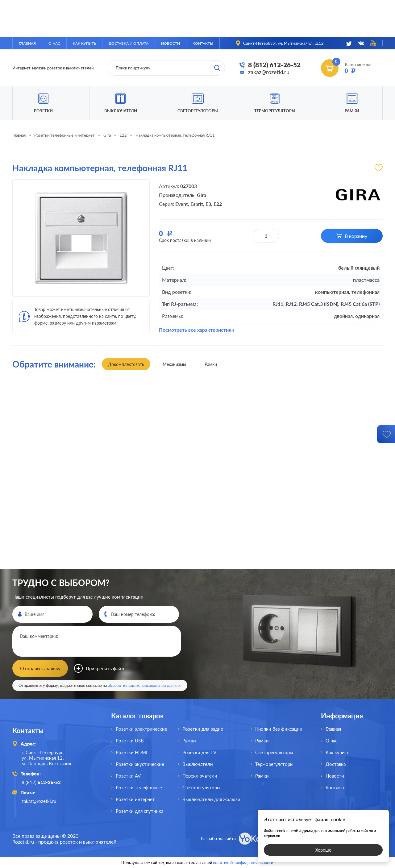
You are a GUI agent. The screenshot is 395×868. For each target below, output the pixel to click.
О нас (54, 43)
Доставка (336, 764)
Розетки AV (128, 776)
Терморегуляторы (275, 111)
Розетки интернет (135, 799)
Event (182, 204)
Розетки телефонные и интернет (64, 135)
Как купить (84, 43)
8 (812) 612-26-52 (274, 65)
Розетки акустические (140, 764)
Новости (170, 43)
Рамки (352, 111)
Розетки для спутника (139, 811)
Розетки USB (130, 741)
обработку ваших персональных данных (144, 685)
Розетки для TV (199, 752)
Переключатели (200, 776)
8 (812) (41, 782)
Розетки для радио (203, 729)
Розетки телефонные (139, 787)
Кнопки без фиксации (279, 729)
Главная (27, 43)
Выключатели (198, 764)
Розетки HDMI (131, 752)
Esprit (197, 204)
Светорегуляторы (198, 111)
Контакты (203, 43)
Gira (107, 135)
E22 (123, 135)
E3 (208, 204)
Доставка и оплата (129, 43)
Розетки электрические (141, 729)
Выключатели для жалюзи (211, 799)
